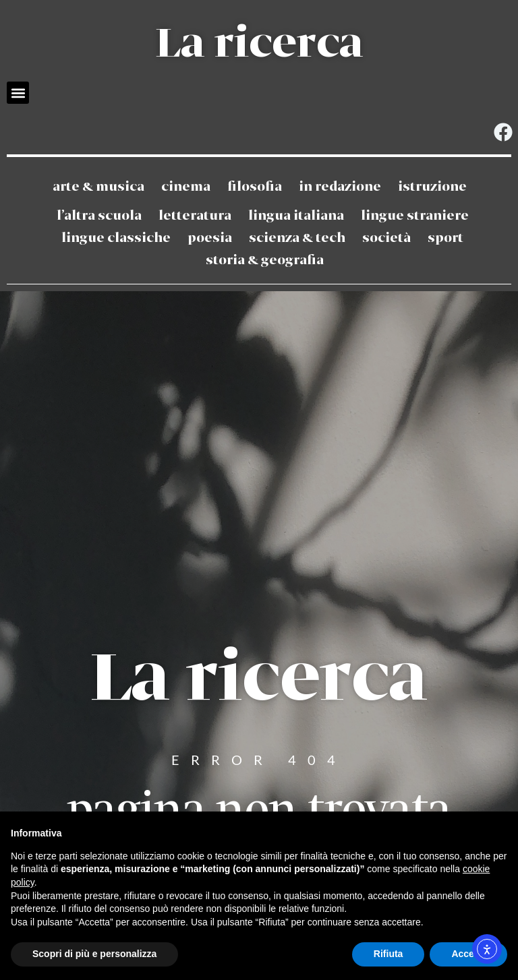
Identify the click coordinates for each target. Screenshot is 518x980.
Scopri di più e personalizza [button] (94, 954)
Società (386, 238)
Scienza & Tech (297, 238)
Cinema (186, 187)
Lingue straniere (415, 216)
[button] (18, 93)
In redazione (340, 187)
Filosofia (255, 187)
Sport (445, 238)
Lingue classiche (116, 238)
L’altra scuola (99, 216)
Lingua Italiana (296, 216)
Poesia (210, 238)
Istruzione (432, 187)
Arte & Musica (98, 187)
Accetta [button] (468, 954)
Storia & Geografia (265, 261)
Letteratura (195, 216)
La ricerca (259, 44)
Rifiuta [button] (388, 954)
